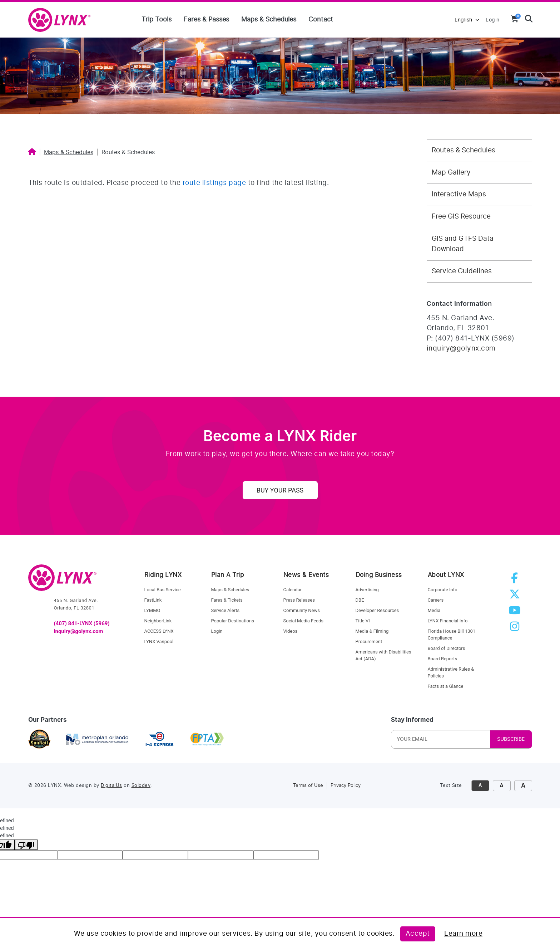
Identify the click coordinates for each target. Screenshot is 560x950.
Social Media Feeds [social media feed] (303, 621)
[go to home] (62, 581)
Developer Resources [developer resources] (377, 610)
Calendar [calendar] (293, 590)
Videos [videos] (291, 631)
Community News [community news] (302, 610)
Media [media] (434, 610)
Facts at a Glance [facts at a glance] (446, 686)
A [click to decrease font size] (480, 786)
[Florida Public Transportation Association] (207, 740)
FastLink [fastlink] (153, 600)
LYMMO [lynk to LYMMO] (152, 610)
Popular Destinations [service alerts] (233, 621)
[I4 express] (160, 740)
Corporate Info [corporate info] (443, 590)
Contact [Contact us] (321, 20)
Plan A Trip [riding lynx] (228, 575)
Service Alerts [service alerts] (226, 610)
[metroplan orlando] (97, 740)
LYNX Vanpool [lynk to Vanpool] (159, 642)
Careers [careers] (436, 600)
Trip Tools (157, 20)
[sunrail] (39, 740)
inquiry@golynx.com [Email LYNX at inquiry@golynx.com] (461, 349)
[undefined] (26, 845)
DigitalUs (111, 786)
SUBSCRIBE (511, 739)
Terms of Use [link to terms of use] (308, 786)
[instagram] (516, 629)
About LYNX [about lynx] (446, 575)
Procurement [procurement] (369, 642)
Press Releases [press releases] (299, 600)
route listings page (214, 183)
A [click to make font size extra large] (523, 786)
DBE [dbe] (360, 600)
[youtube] (516, 613)
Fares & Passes (206, 20)
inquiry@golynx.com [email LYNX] (79, 631)
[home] (62, 20)
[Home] (32, 152)
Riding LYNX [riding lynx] (163, 575)
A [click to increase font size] (502, 786)
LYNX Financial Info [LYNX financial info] (448, 621)
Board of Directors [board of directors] (447, 648)
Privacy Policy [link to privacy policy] (346, 786)
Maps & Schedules (269, 20)
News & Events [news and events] (306, 575)
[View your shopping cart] (515, 19)
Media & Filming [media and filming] (372, 631)
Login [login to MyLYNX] (493, 20)
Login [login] (217, 631)
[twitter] (516, 596)
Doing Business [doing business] (379, 575)
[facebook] (516, 580)
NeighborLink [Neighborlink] (158, 621)
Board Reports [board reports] (443, 659)
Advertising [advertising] (367, 590)
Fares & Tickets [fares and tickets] (227, 600)
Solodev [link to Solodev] (141, 786)
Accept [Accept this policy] (418, 934)
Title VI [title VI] (363, 621)
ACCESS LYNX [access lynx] (159, 631)
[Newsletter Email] (440, 739)
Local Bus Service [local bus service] (163, 590)
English (467, 20)
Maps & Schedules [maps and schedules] (230, 590)
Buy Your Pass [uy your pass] (280, 490)
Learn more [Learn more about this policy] (463, 934)
